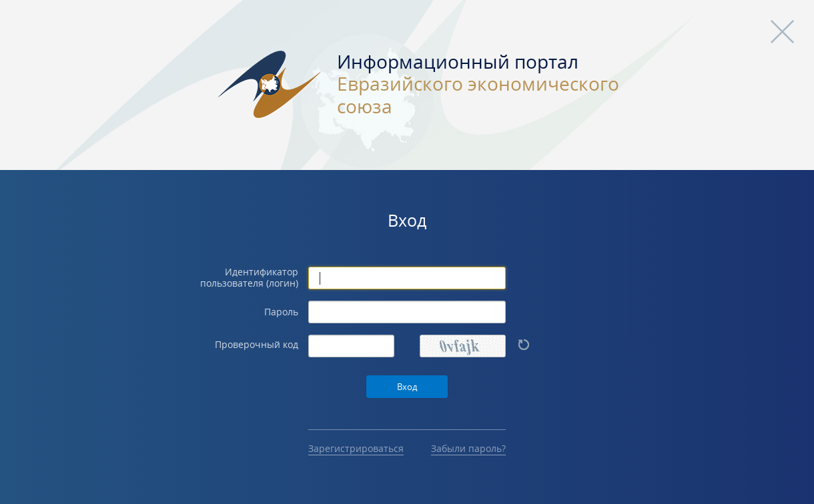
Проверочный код (257, 345)
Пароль (281, 312)
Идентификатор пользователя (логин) (249, 278)
